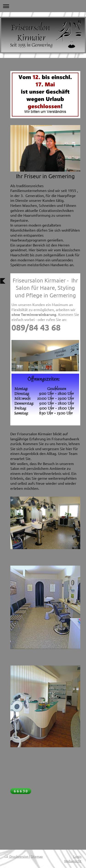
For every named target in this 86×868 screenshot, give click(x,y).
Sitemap (37, 856)
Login (77, 856)
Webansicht (73, 861)
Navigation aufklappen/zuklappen (43, 6)
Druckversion (17, 856)
